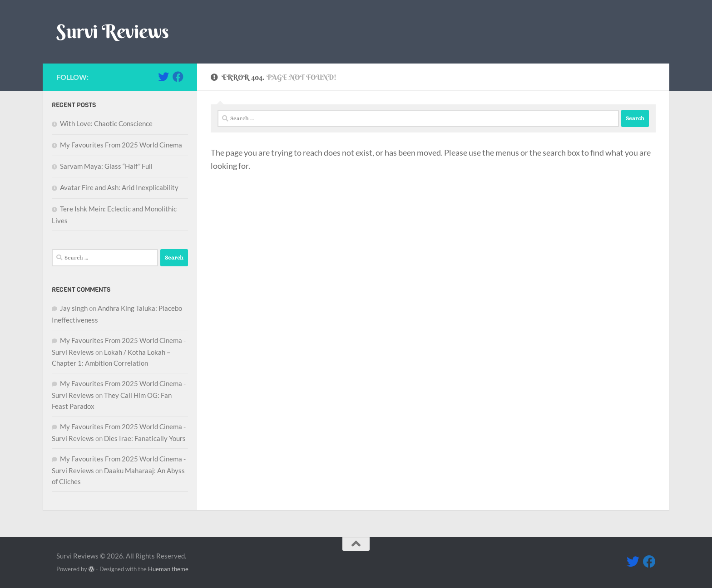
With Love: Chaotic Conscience (106, 123)
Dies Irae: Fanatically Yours (145, 438)
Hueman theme (168, 569)
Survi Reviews (113, 31)
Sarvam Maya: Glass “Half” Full (106, 166)
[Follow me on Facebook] (178, 77)
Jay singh (74, 308)
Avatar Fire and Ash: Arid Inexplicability (119, 187)
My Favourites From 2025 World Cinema (121, 145)
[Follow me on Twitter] (163, 77)
